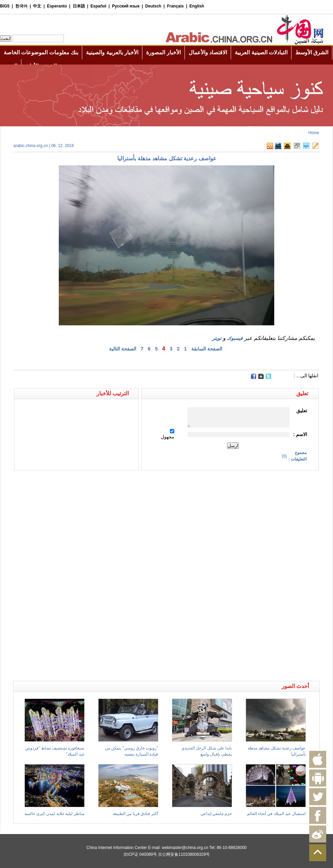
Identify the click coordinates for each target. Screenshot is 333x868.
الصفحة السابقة (207, 349)
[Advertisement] (90, 482)
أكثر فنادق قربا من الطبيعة (135, 814)
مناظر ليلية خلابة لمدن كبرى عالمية (55, 814)
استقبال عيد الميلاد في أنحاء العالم (276, 814)
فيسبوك (235, 338)
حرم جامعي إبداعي (216, 814)
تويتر (217, 338)
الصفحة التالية (123, 349)
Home (314, 133)
